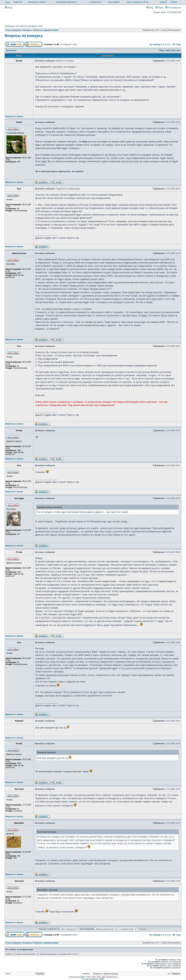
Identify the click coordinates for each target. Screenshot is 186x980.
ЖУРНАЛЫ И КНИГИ (37, 2)
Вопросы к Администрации (46, 30)
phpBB (82, 977)
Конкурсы (27, 30)
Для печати (11, 50)
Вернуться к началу (14, 116)
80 (174, 44)
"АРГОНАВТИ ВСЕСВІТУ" (66, 2)
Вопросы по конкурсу (24, 36)
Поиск (159, 8)
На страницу (155, 44)
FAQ (150, 8)
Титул (7, 2)
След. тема (175, 50)
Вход (9, 8)
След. (178, 44)
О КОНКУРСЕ (95, 2)
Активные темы (36, 26)
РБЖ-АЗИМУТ (114, 2)
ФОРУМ (163, 2)
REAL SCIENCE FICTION (138, 2)
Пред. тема (164, 50)
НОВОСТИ (18, 2)
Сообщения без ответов (16, 26)
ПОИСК (174, 2)
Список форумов (13, 30)
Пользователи (173, 8)
